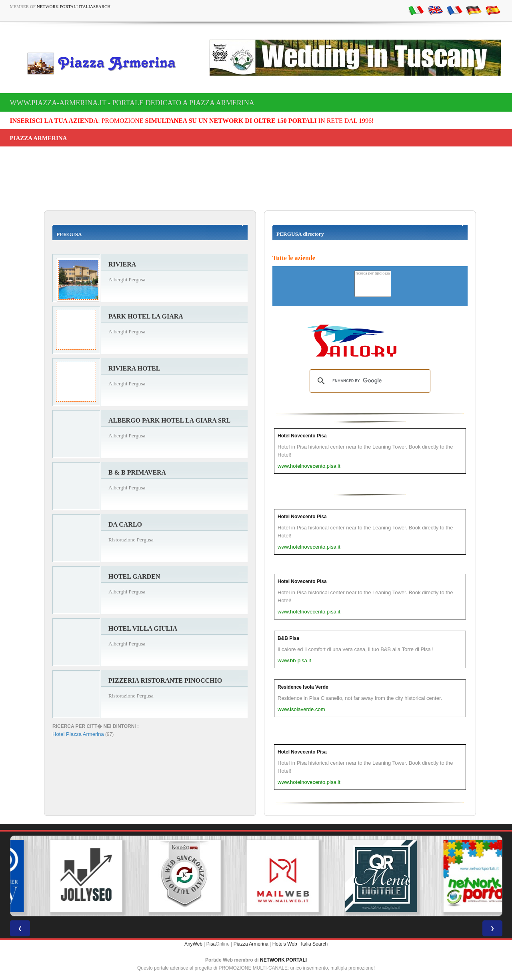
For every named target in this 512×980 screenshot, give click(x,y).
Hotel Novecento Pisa (302, 436)
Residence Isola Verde (303, 687)
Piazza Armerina (251, 944)
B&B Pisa (288, 638)
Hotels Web (285, 944)
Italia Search (314, 944)
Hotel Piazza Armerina (78, 734)
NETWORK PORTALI (283, 960)
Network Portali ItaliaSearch (74, 6)
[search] (369, 381)
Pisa (211, 944)
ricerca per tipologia (373, 274)
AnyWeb (193, 944)
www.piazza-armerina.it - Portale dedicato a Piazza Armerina (132, 103)
